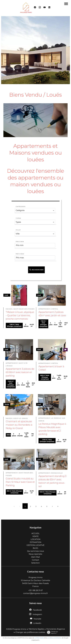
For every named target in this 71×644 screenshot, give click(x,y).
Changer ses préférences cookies (30, 632)
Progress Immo (35, 577)
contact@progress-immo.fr (35, 593)
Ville (18, 230)
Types (18, 218)
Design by (52, 632)
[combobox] (35, 210)
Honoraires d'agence (56, 629)
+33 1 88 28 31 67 (35, 590)
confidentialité (39, 638)
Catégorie (21, 207)
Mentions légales (36, 629)
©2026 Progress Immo (16, 629)
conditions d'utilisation (54, 638)
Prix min (20, 242)
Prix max (20, 254)
